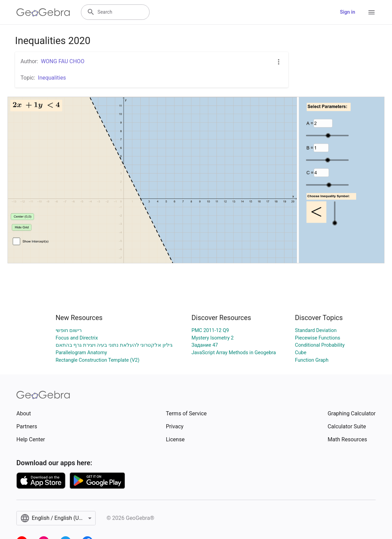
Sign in (348, 12)
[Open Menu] (372, 12)
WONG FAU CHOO (63, 61)
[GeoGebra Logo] (43, 12)
